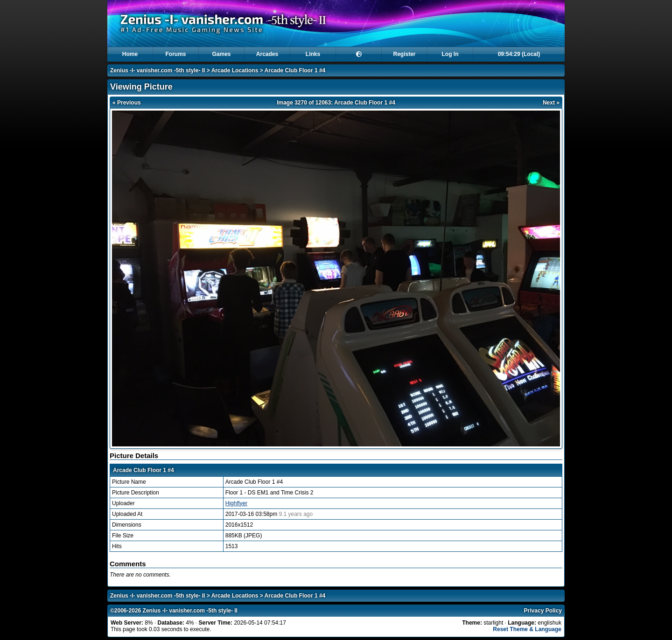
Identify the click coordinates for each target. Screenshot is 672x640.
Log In (450, 54)
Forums (175, 54)
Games (221, 54)
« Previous (127, 103)
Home (130, 54)
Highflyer (236, 503)
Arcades (267, 54)
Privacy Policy (543, 611)
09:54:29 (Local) (519, 54)
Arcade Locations (235, 70)
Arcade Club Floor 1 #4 (295, 70)
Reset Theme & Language (527, 629)
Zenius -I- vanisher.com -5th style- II (157, 70)
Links (313, 54)
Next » (551, 103)
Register (404, 54)
